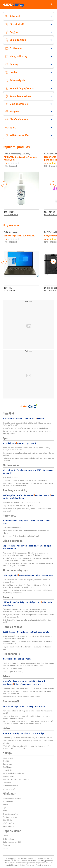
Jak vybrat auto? (9, 789)
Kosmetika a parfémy (11, 814)
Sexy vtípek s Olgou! (10, 477)
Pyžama (6, 811)
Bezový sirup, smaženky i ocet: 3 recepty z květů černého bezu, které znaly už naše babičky (28, 616)
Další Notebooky (11, 232)
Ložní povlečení (8, 823)
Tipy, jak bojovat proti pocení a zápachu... (18, 506)
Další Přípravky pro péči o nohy (17, 154)
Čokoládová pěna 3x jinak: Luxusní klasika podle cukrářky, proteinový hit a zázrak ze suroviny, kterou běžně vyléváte (24, 610)
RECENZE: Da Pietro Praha (12, 668)
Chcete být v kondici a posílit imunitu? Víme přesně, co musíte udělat (28, 688)
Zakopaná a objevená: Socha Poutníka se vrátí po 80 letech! (25, 480)
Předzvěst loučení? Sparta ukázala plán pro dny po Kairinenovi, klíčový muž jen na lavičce (26, 449)
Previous (4, 184)
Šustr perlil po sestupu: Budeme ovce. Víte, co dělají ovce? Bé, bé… (28, 738)
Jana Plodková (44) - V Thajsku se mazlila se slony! (21, 503)
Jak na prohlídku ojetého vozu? (14, 773)
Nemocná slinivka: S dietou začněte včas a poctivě (21, 697)
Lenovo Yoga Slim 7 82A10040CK (19, 236)
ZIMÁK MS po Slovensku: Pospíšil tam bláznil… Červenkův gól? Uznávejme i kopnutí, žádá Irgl (26, 747)
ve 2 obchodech (11, 215)
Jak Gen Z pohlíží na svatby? (13, 672)
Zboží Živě (7, 761)
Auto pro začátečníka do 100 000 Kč (16, 780)
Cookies (15, 865)
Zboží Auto (7, 783)
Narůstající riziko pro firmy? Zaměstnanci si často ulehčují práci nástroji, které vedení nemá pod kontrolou (26, 586)
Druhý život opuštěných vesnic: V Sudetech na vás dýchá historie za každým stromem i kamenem (28, 637)
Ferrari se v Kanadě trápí (12, 528)
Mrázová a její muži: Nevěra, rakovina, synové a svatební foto (25, 428)
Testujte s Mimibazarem (12, 798)
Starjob (5, 836)
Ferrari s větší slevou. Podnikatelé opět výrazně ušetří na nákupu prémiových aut (27, 581)
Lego (4, 808)
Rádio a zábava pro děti (12, 842)
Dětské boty (7, 820)
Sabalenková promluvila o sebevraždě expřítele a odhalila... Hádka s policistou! (28, 454)
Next (53, 184)
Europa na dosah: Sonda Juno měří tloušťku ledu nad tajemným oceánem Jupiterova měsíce (26, 717)
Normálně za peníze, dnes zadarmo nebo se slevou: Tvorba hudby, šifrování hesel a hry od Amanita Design (28, 559)
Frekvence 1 (7, 845)
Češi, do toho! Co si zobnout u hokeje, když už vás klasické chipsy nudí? (27, 621)
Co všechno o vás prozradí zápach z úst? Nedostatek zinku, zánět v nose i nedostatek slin (28, 693)
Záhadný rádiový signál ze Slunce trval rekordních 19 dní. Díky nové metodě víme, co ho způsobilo (28, 565)
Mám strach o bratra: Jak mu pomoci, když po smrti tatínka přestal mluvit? (28, 712)
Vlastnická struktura (43, 865)
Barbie (5, 805)
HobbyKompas (8, 776)
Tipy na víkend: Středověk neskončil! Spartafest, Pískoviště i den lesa (27, 648)
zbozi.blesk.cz (8, 770)
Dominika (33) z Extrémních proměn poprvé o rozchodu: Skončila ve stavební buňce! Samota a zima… (28, 484)
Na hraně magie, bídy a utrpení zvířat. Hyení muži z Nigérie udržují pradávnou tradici (28, 643)
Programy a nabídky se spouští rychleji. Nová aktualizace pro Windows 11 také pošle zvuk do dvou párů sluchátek (25, 554)
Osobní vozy (7, 764)
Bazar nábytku (8, 826)
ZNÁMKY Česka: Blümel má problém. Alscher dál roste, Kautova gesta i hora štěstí (28, 459)
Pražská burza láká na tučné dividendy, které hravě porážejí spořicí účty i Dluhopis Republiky (28, 591)
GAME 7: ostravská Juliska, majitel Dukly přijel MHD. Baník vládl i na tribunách (28, 742)
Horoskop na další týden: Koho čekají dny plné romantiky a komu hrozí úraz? (27, 510)
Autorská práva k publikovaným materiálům (20, 861)
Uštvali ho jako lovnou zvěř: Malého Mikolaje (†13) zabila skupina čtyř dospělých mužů (27, 424)
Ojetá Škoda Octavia (10, 786)
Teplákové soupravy (10, 817)
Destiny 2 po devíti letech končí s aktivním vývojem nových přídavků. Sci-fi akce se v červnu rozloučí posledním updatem (28, 722)
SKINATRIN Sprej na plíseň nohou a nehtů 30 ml (21, 158)
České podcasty (9, 839)
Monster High (8, 801)
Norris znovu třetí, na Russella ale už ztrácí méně (21, 536)
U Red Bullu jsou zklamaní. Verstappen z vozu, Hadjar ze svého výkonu (26, 532)
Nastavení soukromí (27, 865)
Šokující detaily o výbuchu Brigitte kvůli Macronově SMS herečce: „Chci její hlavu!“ (27, 432)
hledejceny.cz (8, 758)
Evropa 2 (6, 848)
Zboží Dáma (7, 767)
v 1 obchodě (9, 291)
